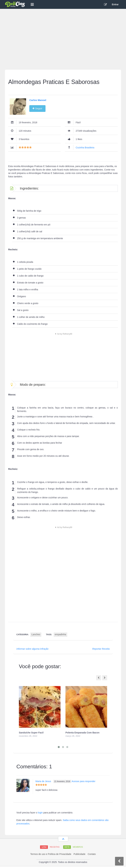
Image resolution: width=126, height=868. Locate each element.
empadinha (60, 634)
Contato (92, 854)
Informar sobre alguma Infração (32, 649)
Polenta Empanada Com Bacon (82, 733)
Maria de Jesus (43, 781)
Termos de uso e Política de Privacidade (51, 854)
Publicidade (79, 854)
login (40, 813)
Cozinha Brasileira (85, 148)
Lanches (36, 634)
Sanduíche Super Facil (31, 733)
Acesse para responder (84, 781)
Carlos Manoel (38, 100)
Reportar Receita (101, 649)
